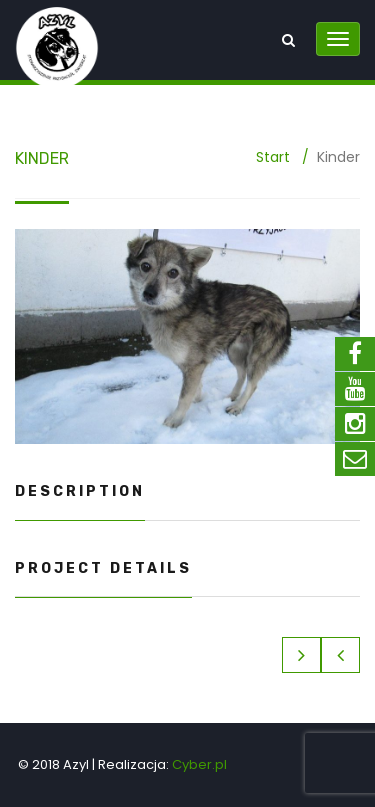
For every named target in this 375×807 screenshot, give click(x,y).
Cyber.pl (199, 764)
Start (273, 157)
